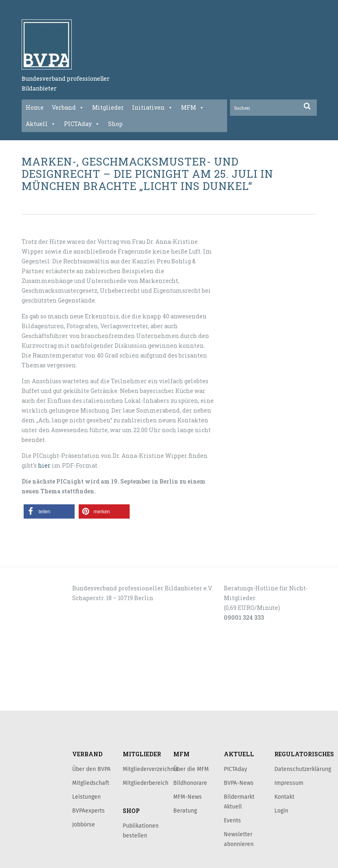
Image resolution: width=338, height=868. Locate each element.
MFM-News (188, 797)
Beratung (185, 811)
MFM (193, 108)
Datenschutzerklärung (303, 769)
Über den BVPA (91, 769)
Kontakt (284, 797)
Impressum (289, 783)
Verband (68, 108)
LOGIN (49, 702)
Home (35, 107)
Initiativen (152, 108)
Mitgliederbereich (146, 783)
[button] (49, 511)
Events (232, 820)
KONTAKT (53, 651)
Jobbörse (84, 824)
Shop (115, 124)
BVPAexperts (88, 811)
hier (44, 465)
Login (281, 811)
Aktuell (41, 124)
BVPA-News (239, 783)
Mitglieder (108, 107)
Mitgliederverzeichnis (150, 769)
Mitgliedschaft (91, 783)
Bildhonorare (190, 783)
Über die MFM (191, 769)
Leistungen (86, 797)
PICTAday (82, 124)
